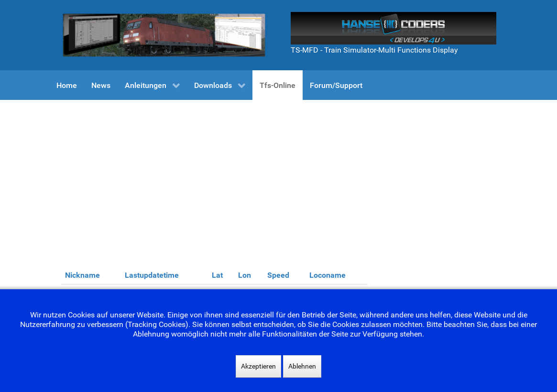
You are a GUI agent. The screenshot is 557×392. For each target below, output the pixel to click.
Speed (278, 275)
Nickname (82, 275)
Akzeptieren (258, 366)
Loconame (328, 275)
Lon (245, 275)
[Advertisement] (279, 172)
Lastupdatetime (152, 275)
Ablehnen (302, 366)
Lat (217, 275)
